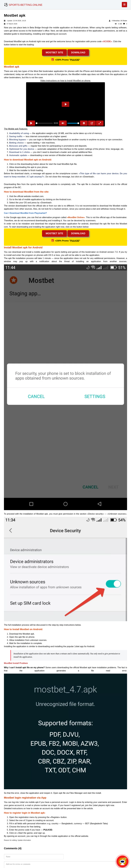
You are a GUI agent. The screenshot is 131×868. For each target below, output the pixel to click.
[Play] (31, 123)
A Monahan (116, 21)
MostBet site (54, 53)
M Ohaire (124, 21)
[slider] (44, 123)
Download (78, 53)
